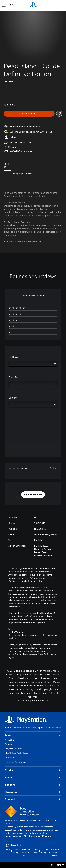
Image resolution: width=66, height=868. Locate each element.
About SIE (10, 740)
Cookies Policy (44, 851)
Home (8, 727)
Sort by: (13, 398)
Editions (13, 357)
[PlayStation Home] (33, 5)
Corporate (10, 758)
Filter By (13, 377)
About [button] (33, 735)
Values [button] (33, 778)
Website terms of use (26, 853)
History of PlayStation (15, 762)
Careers (9, 744)
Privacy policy (16, 851)
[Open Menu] (4, 5)
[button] (33, 495)
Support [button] (33, 785)
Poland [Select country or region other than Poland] (13, 845)
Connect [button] (33, 799)
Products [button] (33, 770)
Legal (8, 849)
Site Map (36, 851)
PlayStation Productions (16, 753)
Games (18, 727)
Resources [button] (33, 792)
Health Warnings (16, 632)
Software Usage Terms (55, 853)
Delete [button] (54, 468)
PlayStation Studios (14, 749)
